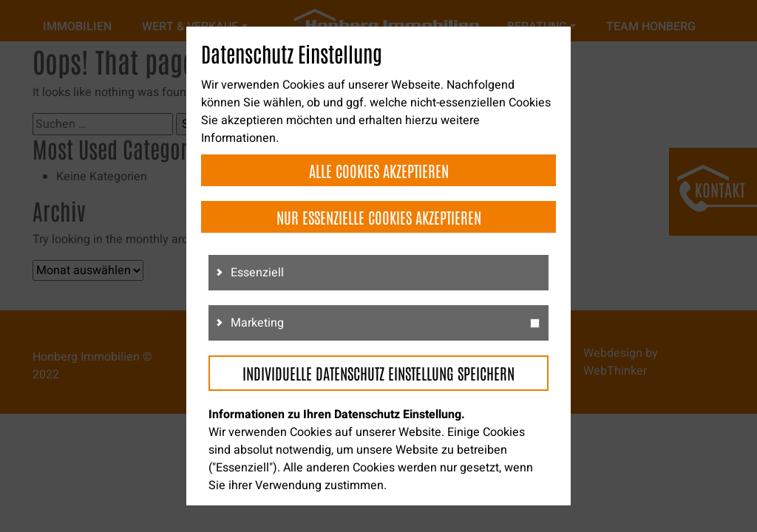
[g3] (535, 323)
